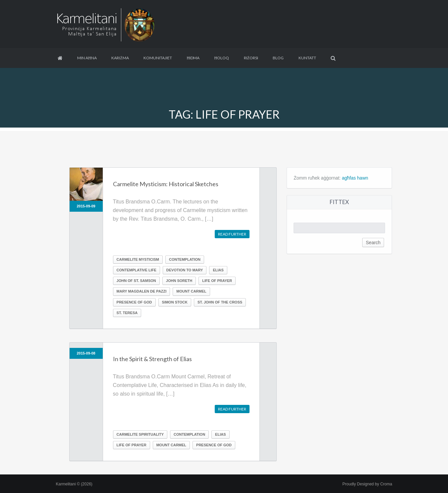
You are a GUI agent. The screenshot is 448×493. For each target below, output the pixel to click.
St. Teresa (127, 313)
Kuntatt (307, 58)
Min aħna (87, 58)
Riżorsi (251, 58)
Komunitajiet (158, 58)
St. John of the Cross (220, 302)
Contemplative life (137, 270)
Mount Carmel (191, 291)
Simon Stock (175, 302)
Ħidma (193, 58)
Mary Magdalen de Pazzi (142, 291)
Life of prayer (217, 281)
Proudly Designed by (367, 484)
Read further (232, 234)
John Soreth (179, 281)
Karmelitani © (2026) (74, 484)
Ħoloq (222, 58)
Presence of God (134, 302)
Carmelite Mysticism (138, 259)
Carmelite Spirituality (140, 434)
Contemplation (185, 259)
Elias (218, 270)
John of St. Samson (136, 281)
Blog (278, 58)
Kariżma (120, 58)
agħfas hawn (355, 178)
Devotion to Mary (185, 270)
